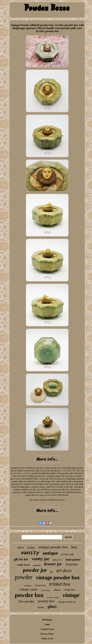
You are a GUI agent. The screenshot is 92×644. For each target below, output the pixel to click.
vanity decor (23, 565)
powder (24, 577)
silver (21, 548)
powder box (29, 595)
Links (47, 624)
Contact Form (47, 629)
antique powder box (53, 547)
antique (50, 553)
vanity (30, 553)
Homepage (47, 620)
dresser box (40, 585)
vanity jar (41, 559)
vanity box (70, 590)
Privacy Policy (47, 634)
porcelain (37, 565)
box (74, 547)
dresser (57, 590)
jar (51, 572)
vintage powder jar (67, 602)
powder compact (53, 597)
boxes (41, 607)
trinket (31, 548)
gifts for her (58, 560)
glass (52, 606)
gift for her (21, 559)
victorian (71, 564)
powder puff (67, 554)
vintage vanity (28, 589)
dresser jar (53, 564)
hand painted (73, 560)
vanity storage (46, 590)
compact (28, 585)
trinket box (60, 584)
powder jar (35, 570)
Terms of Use (47, 639)
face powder (26, 601)
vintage (71, 595)
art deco (64, 570)
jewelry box (46, 601)
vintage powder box (58, 578)
